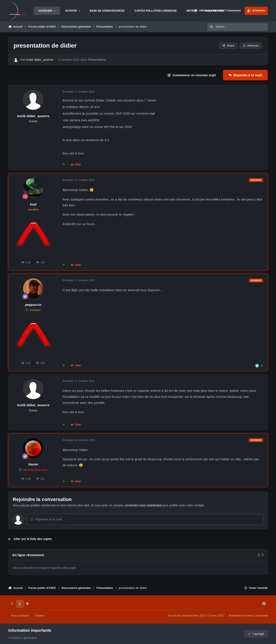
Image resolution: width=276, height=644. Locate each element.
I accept (256, 634)
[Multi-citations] (64, 165)
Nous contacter (20, 616)
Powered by (248, 616)
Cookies (40, 616)
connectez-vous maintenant (143, 505)
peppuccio (33, 305)
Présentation (97, 60)
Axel (33, 204)
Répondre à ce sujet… (48, 519)
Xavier (33, 464)
